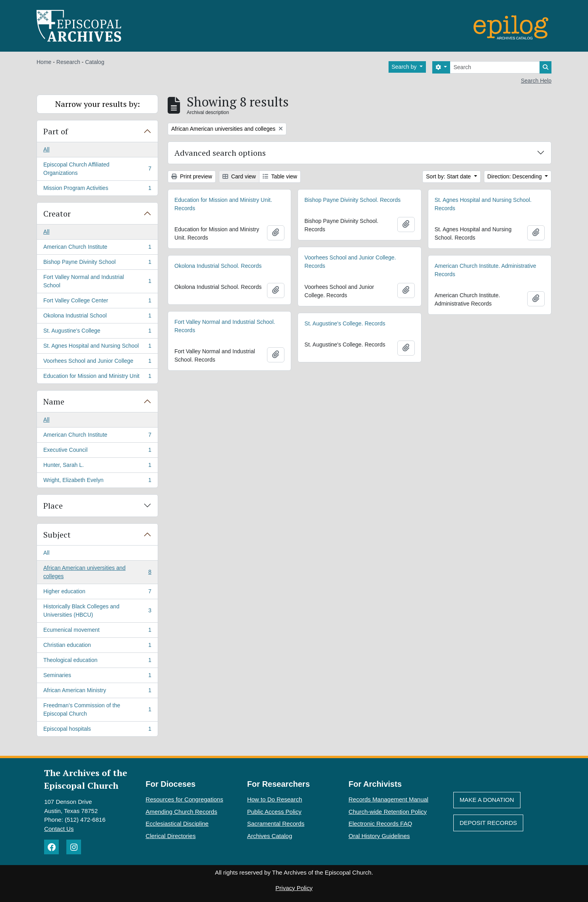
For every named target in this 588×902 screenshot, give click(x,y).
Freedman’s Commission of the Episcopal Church (97, 709)
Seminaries (97, 677)
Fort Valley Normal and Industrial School (97, 281)
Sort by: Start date (449, 176)
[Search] (495, 67)
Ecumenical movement (97, 631)
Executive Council (97, 451)
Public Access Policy (274, 812)
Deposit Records (488, 823)
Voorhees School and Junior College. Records (350, 262)
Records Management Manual (388, 799)
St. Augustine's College (97, 332)
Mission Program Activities (97, 190)
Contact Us (59, 829)
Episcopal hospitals (97, 730)
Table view (280, 176)
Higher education (97, 593)
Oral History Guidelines (379, 836)
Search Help (536, 81)
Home (44, 62)
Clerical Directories (171, 836)
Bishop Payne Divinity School (97, 263)
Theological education (97, 662)
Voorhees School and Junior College (97, 362)
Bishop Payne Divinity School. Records (352, 200)
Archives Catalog (270, 836)
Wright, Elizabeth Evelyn (97, 482)
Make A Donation (487, 800)
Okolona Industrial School (97, 317)
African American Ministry (97, 692)
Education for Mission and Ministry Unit (97, 377)
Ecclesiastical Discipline (177, 824)
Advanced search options (220, 153)
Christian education (97, 646)
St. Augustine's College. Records (345, 323)
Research (68, 62)
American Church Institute (97, 248)
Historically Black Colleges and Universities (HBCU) (97, 611)
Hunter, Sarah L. (97, 466)
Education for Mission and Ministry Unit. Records (223, 204)
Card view (239, 176)
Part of (56, 131)
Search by (405, 67)
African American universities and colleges (97, 572)
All (46, 149)
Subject (57, 535)
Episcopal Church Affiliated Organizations (97, 169)
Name (54, 402)
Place (53, 506)
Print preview (192, 176)
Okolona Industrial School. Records (218, 266)
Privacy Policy (294, 888)
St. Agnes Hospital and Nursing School (97, 347)
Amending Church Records (182, 812)
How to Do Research (275, 799)
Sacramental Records (276, 824)
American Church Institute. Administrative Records (485, 270)
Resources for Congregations (185, 799)
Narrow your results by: (98, 104)
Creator (57, 214)
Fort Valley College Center (97, 302)
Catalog (95, 62)
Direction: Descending (515, 176)
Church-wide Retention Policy (388, 812)
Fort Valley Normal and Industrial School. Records (225, 326)
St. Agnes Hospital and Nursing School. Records (483, 204)
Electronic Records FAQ (380, 824)
